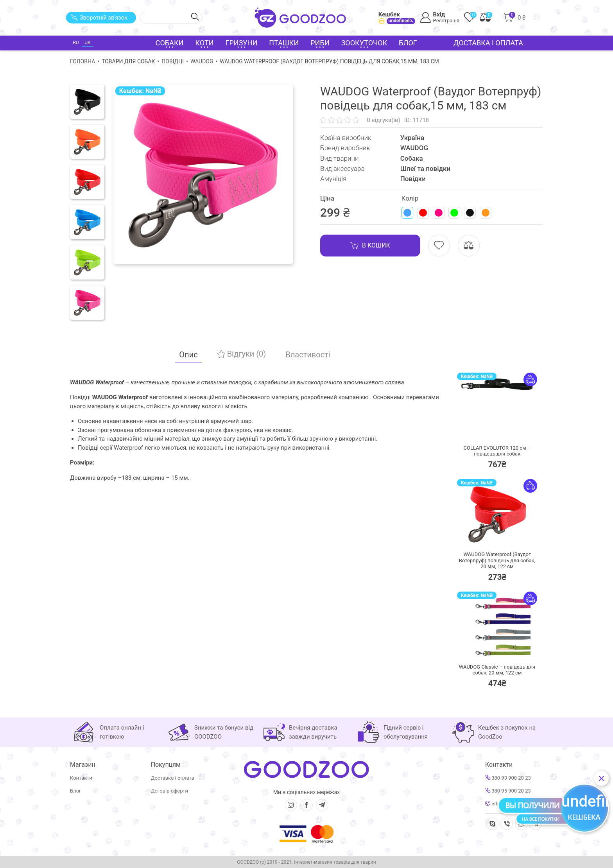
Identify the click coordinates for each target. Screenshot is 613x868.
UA (87, 43)
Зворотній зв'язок (99, 18)
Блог (408, 43)
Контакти (81, 778)
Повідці (173, 61)
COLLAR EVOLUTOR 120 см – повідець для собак (497, 451)
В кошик (370, 246)
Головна (82, 61)
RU (76, 43)
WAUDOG (202, 61)
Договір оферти (169, 791)
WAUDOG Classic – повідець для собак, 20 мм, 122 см (497, 670)
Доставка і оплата (488, 43)
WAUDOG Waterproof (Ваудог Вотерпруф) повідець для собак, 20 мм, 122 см (497, 560)
